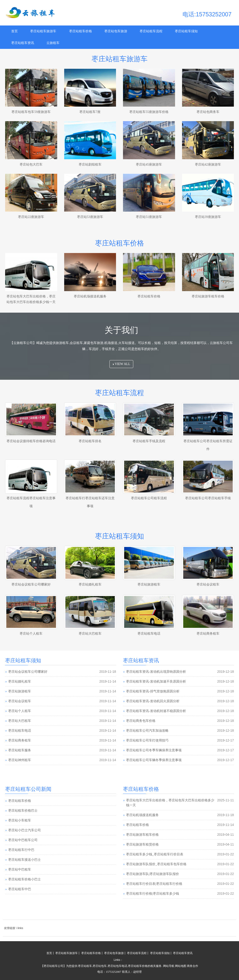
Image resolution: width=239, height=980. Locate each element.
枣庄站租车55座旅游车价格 (149, 112)
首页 (14, 31)
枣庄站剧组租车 (90, 165)
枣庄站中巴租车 (20, 870)
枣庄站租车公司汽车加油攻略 (147, 731)
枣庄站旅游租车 (149, 584)
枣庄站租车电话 (149, 634)
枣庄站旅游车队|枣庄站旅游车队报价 (153, 874)
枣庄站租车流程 (151, 31)
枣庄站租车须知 (186, 31)
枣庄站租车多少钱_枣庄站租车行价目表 (155, 854)
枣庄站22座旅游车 (31, 217)
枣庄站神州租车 (20, 760)
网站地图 (181, 966)
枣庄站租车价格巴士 (23, 811)
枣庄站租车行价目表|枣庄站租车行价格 (154, 884)
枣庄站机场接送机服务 (90, 296)
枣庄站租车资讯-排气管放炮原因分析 (153, 691)
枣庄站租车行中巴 (21, 850)
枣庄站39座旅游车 (208, 217)
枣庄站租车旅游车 (43, 31)
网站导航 (169, 966)
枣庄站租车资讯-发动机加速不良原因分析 (156, 682)
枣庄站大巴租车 (90, 634)
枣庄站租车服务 (20, 750)
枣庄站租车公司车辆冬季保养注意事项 (154, 760)
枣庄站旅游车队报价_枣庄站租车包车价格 (156, 864)
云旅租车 (53, 43)
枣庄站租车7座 (90, 112)
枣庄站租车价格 (81, 31)
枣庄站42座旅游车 (208, 165)
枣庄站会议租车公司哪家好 (31, 584)
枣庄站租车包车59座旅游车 (31, 112)
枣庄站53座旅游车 (90, 217)
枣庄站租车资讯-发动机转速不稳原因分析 (156, 711)
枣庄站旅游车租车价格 (208, 296)
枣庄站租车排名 (90, 441)
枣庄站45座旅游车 (149, 165)
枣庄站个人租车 (31, 634)
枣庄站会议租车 (208, 584)
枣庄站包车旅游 (116, 31)
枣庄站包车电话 (117, 966)
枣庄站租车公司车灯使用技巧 (147, 740)
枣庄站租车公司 (53, 966)
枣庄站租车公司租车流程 (149, 498)
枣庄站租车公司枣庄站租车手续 (208, 498)
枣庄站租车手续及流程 (149, 441)
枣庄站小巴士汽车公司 (25, 830)
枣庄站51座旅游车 (149, 217)
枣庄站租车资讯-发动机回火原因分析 (153, 701)
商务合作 (193, 966)
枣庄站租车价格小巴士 (25, 879)
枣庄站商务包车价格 (141, 721)
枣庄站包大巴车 (31, 165)
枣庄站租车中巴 (20, 889)
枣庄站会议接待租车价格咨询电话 (31, 441)
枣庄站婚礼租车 (90, 584)
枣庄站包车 (100, 966)
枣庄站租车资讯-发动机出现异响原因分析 (156, 672)
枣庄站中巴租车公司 (23, 840)
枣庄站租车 (85, 966)
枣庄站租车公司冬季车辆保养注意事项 (154, 750)
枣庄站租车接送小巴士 (25, 860)
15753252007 (113, 972)
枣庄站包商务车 (208, 112)
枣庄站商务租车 (208, 634)
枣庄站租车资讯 (23, 43)
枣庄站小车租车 (20, 820)
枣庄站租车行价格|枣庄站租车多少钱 (153, 894)
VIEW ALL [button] (121, 364)
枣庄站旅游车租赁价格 (142, 844)
